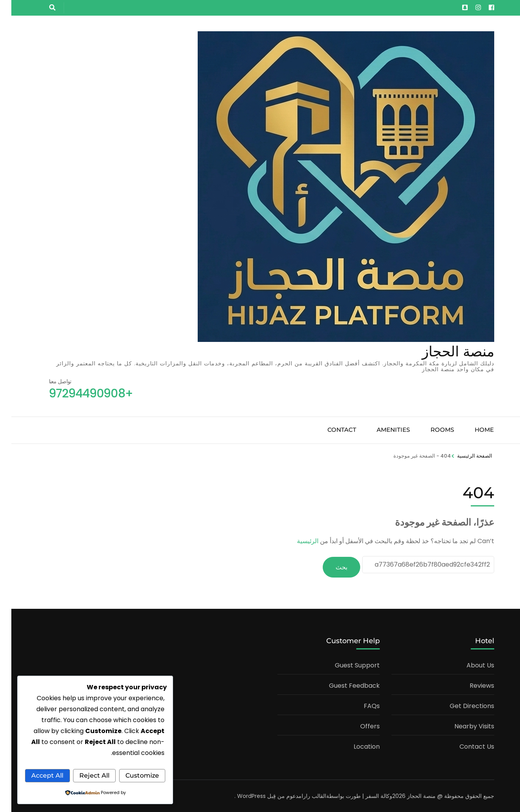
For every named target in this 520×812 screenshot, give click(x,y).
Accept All (84, 775)
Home (473, 430)
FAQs (360, 705)
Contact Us (465, 746)
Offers (359, 725)
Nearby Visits (463, 725)
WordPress (240, 795)
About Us (469, 664)
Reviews (471, 685)
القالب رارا (303, 795)
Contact (331, 430)
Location (355, 746)
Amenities (382, 430)
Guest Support (346, 664)
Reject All (47, 761)
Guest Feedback (343, 685)
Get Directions (461, 705)
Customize (119, 761)
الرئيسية (296, 541)
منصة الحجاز (447, 351)
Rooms (431, 430)
